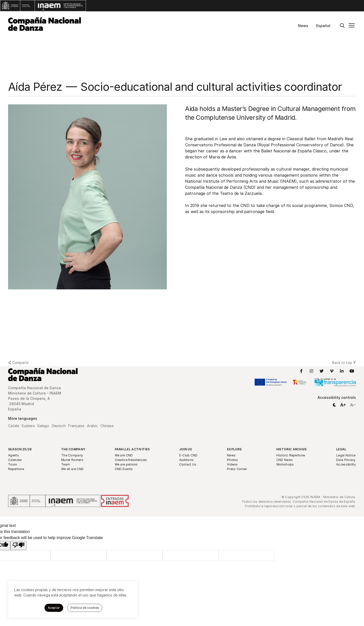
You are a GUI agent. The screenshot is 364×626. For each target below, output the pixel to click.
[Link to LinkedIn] (342, 371)
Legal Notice (346, 455)
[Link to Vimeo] (332, 371)
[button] (334, 405)
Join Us (186, 449)
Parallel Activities (132, 449)
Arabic (92, 426)
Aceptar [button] (54, 608)
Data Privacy (346, 460)
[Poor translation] (18, 546)
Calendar (15, 460)
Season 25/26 (20, 449)
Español (323, 26)
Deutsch (59, 426)
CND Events (124, 469)
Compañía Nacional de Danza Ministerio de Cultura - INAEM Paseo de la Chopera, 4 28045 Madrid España (35, 398)
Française (76, 426)
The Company (73, 449)
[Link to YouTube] (352, 371)
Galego (43, 426)
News (303, 26)
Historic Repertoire (291, 455)
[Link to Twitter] (322, 371)
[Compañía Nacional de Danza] (44, 24)
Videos (232, 464)
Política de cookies (85, 608)
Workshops (285, 464)
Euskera (28, 426)
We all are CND (72, 469)
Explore (234, 449)
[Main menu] (352, 26)
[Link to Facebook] (301, 371)
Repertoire (16, 469)
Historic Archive (292, 449)
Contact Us (188, 464)
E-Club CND (188, 455)
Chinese (107, 426)
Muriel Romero (72, 460)
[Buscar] (342, 26)
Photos (233, 460)
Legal (341, 449)
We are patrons (126, 464)
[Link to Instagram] (311, 371)
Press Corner (237, 469)
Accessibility (346, 464)
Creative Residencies (131, 460)
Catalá (14, 426)
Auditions (187, 460)
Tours (13, 464)
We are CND (124, 455)
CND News (285, 460)
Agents (14, 455)
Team (65, 464)
